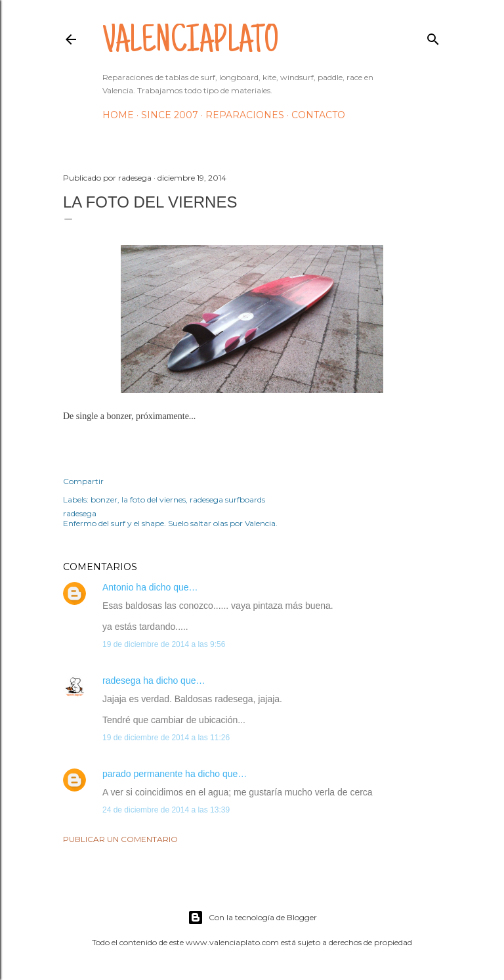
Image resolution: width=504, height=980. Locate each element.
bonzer (104, 500)
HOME (118, 115)
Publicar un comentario (120, 839)
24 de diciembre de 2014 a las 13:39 (166, 810)
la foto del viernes (154, 500)
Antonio (118, 587)
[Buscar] (433, 36)
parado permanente (142, 774)
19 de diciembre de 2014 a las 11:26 (166, 738)
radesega (121, 680)
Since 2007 (170, 115)
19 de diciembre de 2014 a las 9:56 (164, 644)
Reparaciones (245, 115)
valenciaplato (191, 43)
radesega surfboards (227, 500)
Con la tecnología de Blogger (252, 918)
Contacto (318, 115)
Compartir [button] (83, 481)
